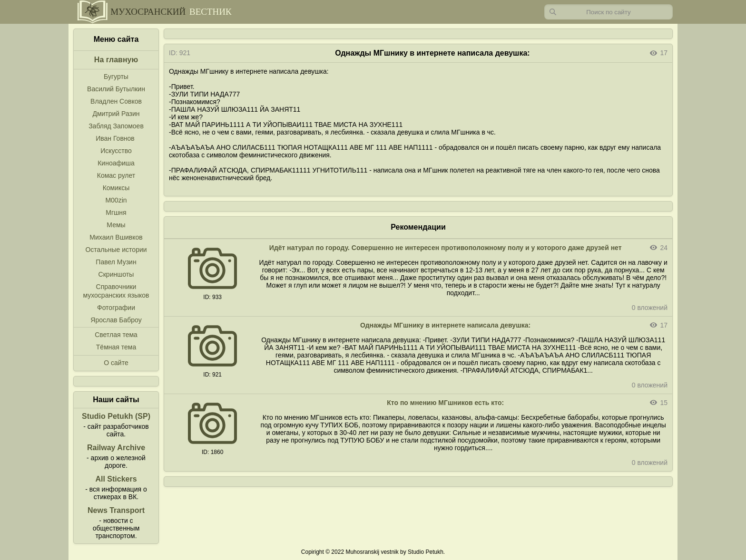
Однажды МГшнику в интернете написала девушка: (445, 325)
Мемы (116, 225)
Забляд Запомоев (116, 126)
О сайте (116, 363)
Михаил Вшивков (116, 237)
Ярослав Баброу (116, 320)
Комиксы (116, 188)
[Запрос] (609, 12)
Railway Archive (116, 448)
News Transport (116, 510)
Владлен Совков (116, 101)
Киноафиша (116, 163)
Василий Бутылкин (116, 89)
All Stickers (116, 479)
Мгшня (116, 212)
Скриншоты (116, 274)
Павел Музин (116, 262)
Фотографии (116, 308)
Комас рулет (116, 175)
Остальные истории (116, 250)
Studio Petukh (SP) (116, 416)
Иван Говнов (115, 138)
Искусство (116, 151)
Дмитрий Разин (116, 114)
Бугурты (116, 77)
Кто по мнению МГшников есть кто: (445, 403)
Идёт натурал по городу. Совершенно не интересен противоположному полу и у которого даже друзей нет (446, 248)
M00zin (116, 200)
